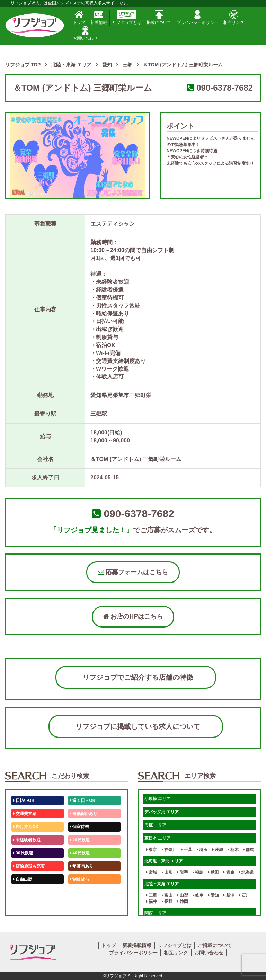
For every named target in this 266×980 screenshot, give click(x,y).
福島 (198, 872)
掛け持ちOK (26, 827)
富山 (167, 895)
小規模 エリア (157, 799)
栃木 (233, 850)
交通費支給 (25, 814)
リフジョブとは (127, 17)
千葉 (187, 850)
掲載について (159, 17)
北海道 (246, 872)
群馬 (249, 850)
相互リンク (234, 17)
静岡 (182, 901)
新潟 (229, 895)
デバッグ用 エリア (162, 812)
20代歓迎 (80, 840)
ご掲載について (215, 945)
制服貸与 (79, 879)
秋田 (214, 872)
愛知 (214, 895)
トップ (79, 17)
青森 (229, 872)
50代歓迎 (23, 892)
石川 (244, 895)
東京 (152, 850)
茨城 (218, 850)
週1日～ (79, 906)
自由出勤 (23, 879)
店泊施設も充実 (29, 866)
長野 (167, 901)
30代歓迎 (23, 853)
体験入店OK (26, 906)
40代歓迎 (80, 853)
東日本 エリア (157, 838)
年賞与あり (82, 866)
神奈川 (169, 850)
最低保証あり (84, 814)
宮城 (152, 872)
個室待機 (79, 827)
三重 (152, 895)
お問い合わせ (85, 33)
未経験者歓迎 (27, 840)
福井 (152, 901)
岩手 (182, 872)
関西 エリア (155, 913)
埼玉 (202, 850)
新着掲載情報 (137, 945)
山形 (167, 872)
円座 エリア (155, 825)
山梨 (182, 895)
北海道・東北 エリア (164, 861)
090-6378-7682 (225, 88)
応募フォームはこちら (133, 572)
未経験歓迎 (82, 892)
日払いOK (24, 800)
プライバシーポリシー (197, 17)
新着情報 (99, 17)
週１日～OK (83, 800)
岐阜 (198, 895)
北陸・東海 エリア (162, 884)
